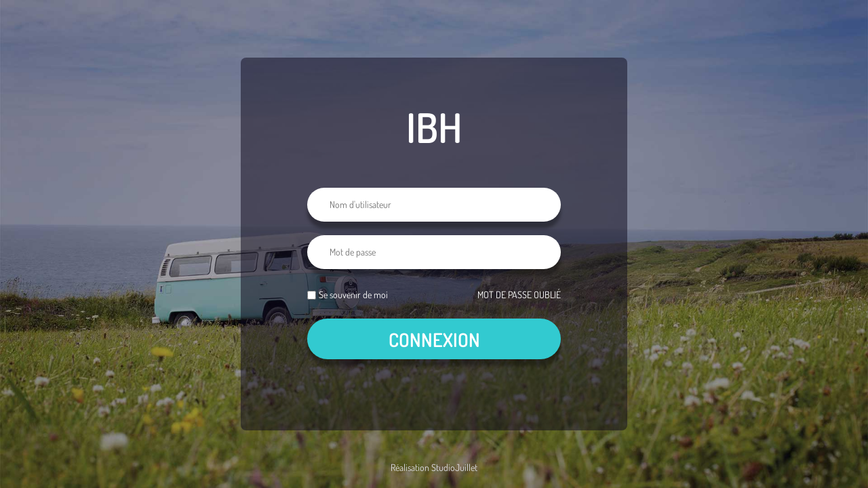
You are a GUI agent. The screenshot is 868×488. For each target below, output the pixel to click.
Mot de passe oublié (519, 294)
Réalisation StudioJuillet (434, 467)
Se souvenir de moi (353, 294)
